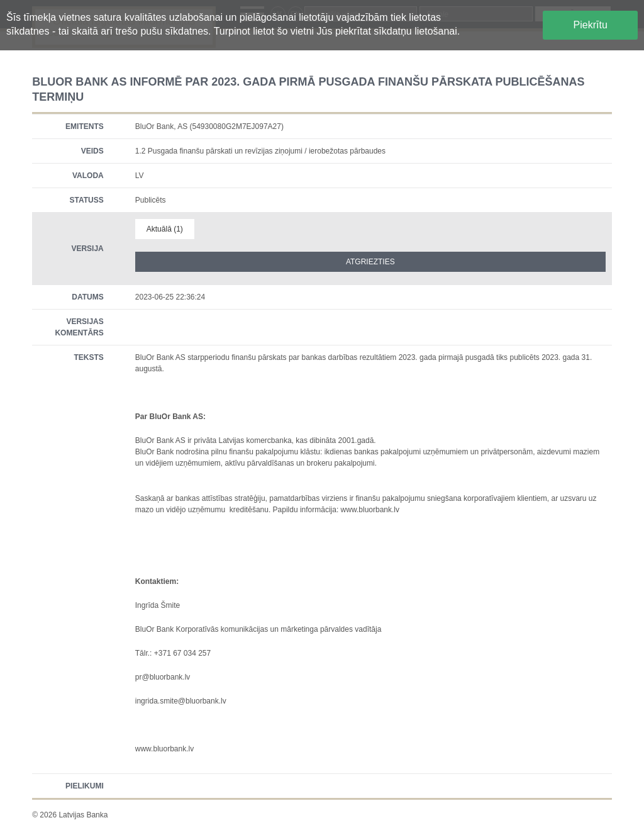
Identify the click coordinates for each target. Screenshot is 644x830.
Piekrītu (591, 25)
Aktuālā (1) (165, 229)
